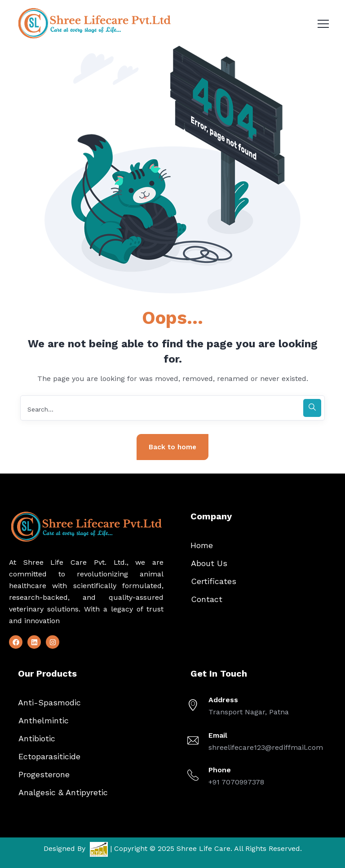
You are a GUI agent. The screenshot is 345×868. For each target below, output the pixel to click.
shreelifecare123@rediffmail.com (266, 747)
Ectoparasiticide (49, 756)
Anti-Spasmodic (49, 702)
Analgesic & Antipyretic (63, 792)
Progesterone (44, 774)
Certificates (214, 581)
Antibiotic (37, 738)
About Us (209, 563)
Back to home (172, 447)
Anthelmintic (44, 720)
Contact (207, 599)
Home (202, 545)
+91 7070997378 (236, 782)
